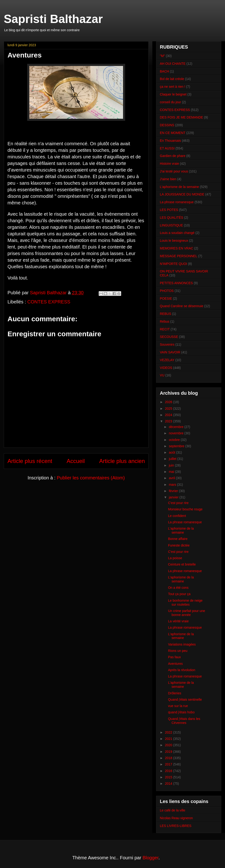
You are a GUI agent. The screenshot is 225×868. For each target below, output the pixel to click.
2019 (169, 752)
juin (172, 465)
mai (172, 472)
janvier (174, 497)
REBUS (165, 314)
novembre (176, 433)
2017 (169, 764)
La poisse (175, 558)
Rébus (165, 321)
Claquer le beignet (173, 94)
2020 (169, 745)
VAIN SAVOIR (170, 352)
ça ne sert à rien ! (172, 87)
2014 (169, 784)
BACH (164, 71)
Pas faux (174, 657)
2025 (169, 409)
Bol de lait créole (172, 79)
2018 (169, 758)
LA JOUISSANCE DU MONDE (182, 194)
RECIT (165, 329)
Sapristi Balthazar (53, 19)
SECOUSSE (169, 337)
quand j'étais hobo (181, 712)
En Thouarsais (170, 141)
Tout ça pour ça (179, 594)
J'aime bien (168, 179)
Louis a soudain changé (177, 233)
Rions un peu (178, 651)
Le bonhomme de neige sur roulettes (185, 602)
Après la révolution (182, 670)
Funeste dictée (179, 545)
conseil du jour (170, 102)
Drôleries (175, 693)
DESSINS (167, 125)
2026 (169, 402)
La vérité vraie (178, 621)
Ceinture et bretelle (182, 564)
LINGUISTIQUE (171, 225)
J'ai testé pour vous (174, 171)
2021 (169, 739)
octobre (175, 440)
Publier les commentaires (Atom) (91, 478)
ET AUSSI (167, 148)
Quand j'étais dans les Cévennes (184, 721)
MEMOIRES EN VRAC (176, 248)
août (172, 452)
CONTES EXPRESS (49, 302)
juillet (173, 459)
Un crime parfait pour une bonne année (187, 613)
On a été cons (178, 588)
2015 (169, 777)
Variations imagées (182, 644)
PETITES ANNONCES (176, 283)
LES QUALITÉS (172, 218)
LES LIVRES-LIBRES (176, 826)
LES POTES (169, 210)
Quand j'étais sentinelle (185, 700)
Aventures (175, 664)
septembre (177, 446)
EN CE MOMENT (173, 133)
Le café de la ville (172, 810)
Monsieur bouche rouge (185, 509)
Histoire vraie (169, 164)
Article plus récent (30, 461)
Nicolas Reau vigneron (176, 818)
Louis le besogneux (174, 241)
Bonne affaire (178, 539)
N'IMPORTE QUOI (173, 264)
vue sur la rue (178, 706)
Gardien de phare (173, 156)
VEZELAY (167, 360)
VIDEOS (166, 368)
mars (173, 485)
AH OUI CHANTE (173, 64)
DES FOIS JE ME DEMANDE (181, 117)
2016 (169, 771)
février (174, 491)
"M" (162, 56)
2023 (169, 421)
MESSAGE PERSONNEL (179, 256)
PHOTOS (167, 291)
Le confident (177, 516)
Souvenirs (167, 344)
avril (172, 478)
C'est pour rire (178, 503)
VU (162, 375)
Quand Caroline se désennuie (182, 306)
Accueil (76, 461)
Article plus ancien (122, 461)
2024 (169, 415)
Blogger (150, 858)
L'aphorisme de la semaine (179, 187)
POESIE (166, 298)
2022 (169, 732)
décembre (176, 427)
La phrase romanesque (177, 202)
